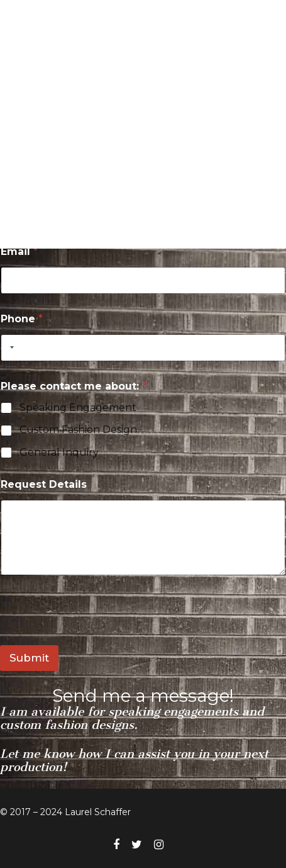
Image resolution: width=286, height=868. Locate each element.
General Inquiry (59, 452)
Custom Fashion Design (78, 430)
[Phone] (143, 348)
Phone (22, 319)
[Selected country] (9, 348)
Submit (29, 658)
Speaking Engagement (78, 408)
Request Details (44, 484)
